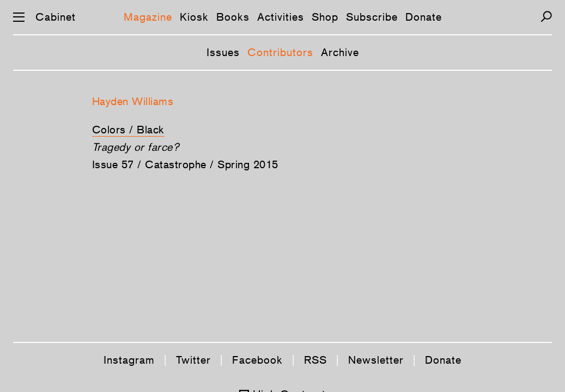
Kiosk (194, 17)
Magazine (148, 17)
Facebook (257, 360)
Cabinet (56, 17)
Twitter (193, 360)
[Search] (546, 17)
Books (233, 17)
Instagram (129, 360)
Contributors (280, 52)
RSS (315, 360)
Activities (281, 17)
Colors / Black (128, 130)
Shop (325, 17)
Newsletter (376, 360)
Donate (424, 17)
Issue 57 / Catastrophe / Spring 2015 (185, 164)
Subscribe (372, 17)
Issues (223, 52)
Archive (340, 52)
